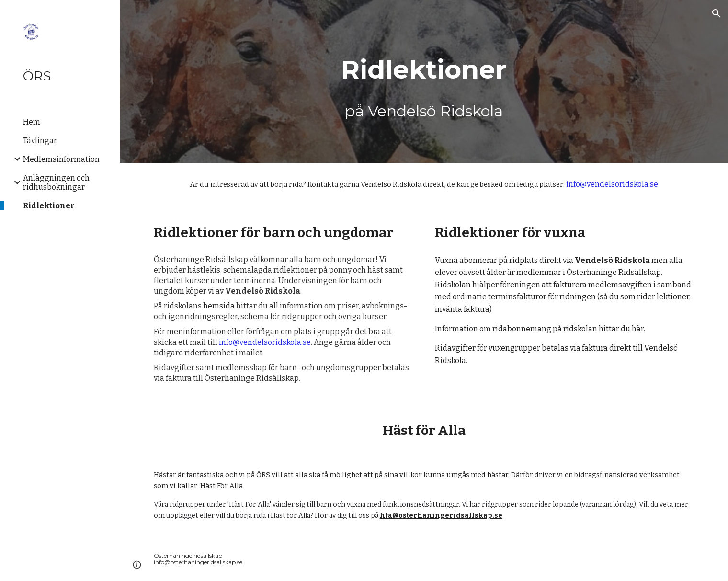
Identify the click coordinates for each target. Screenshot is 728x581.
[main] (424, 81)
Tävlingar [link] (40, 141)
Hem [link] (32, 122)
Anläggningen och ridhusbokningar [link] (56, 182)
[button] (717, 13)
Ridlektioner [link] (49, 206)
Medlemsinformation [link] (61, 159)
